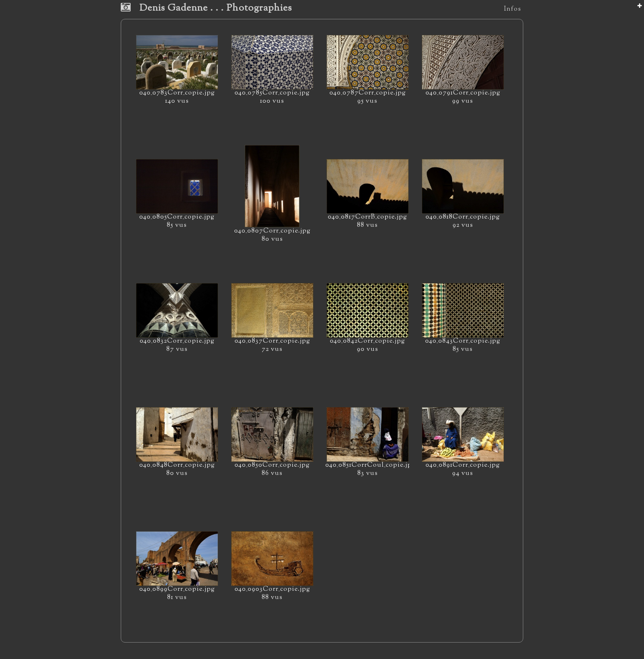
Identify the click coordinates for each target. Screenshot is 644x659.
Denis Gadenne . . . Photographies (206, 8)
